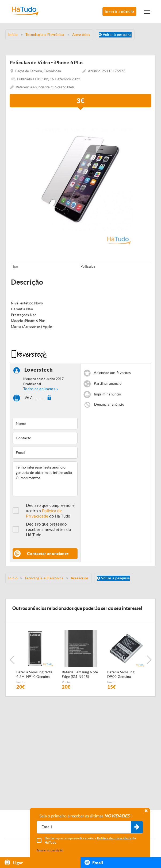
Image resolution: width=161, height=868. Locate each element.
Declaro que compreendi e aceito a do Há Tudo (50, 511)
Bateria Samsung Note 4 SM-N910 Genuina (34, 674)
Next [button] (149, 660)
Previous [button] (12, 660)
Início (13, 578)
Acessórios (80, 578)
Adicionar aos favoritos (112, 373)
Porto (21, 682)
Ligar (14, 863)
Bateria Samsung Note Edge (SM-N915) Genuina (80, 675)
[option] (80, 180)
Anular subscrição (50, 850)
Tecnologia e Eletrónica (44, 578)
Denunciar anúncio (109, 404)
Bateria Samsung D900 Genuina (121, 674)
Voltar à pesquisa (115, 35)
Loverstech (39, 370)
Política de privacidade (114, 838)
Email (94, 862)
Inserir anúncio (119, 11)
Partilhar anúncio (108, 384)
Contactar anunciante (48, 554)
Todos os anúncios (39, 389)
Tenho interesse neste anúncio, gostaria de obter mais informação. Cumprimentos (45, 479)
